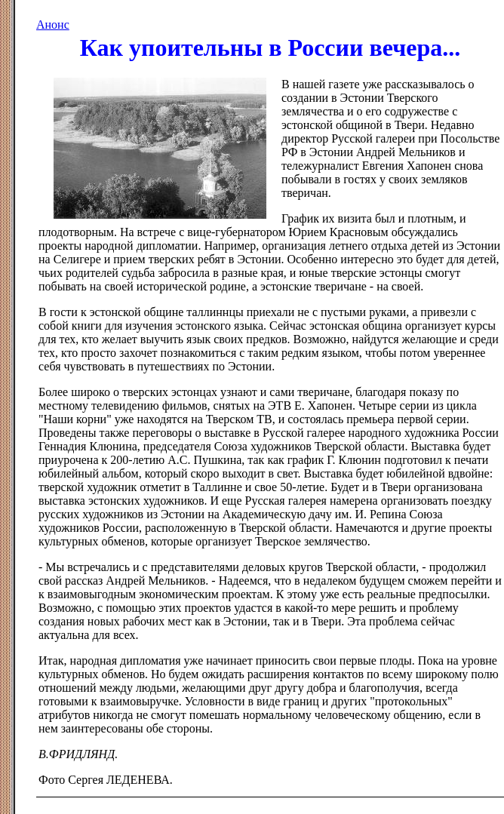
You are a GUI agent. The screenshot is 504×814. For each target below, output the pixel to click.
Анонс (53, 25)
